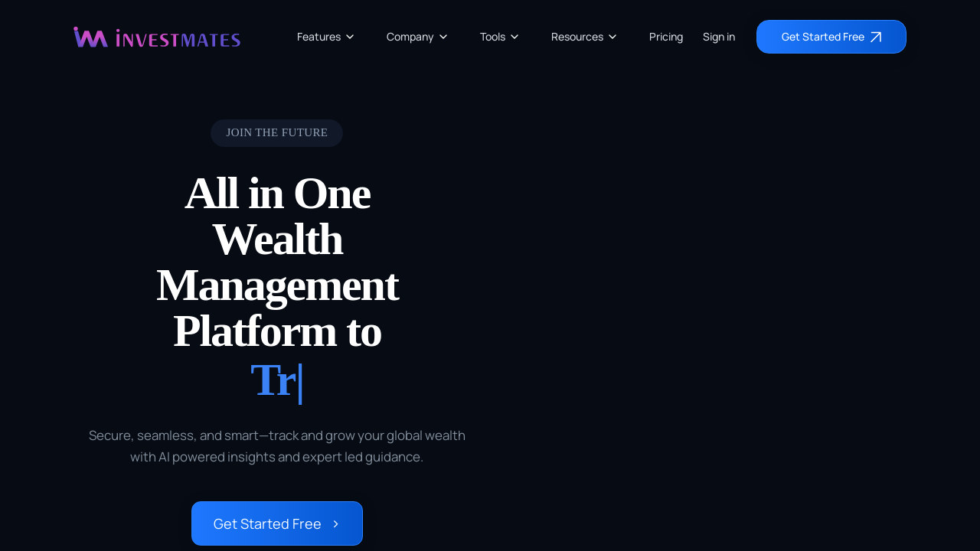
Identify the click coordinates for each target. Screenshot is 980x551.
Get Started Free (277, 523)
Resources (585, 36)
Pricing (666, 36)
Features (327, 36)
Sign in (719, 36)
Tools (500, 36)
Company (418, 36)
